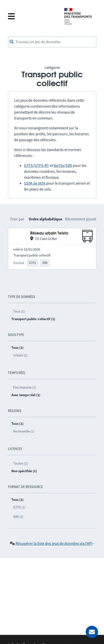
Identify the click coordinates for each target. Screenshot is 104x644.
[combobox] (52, 42)
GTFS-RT (42, 165)
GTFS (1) (19, 507)
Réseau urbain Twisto (49, 233)
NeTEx (59, 165)
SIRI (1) (18, 517)
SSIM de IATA (35, 183)
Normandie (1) (24, 431)
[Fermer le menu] (33, 16)
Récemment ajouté (81, 219)
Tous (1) (19, 311)
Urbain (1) (20, 355)
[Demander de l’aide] (92, 632)
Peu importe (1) (25, 387)
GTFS (28, 165)
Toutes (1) (20, 463)
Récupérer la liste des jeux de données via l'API (54, 543)
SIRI (69, 165)
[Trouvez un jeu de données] (52, 42)
